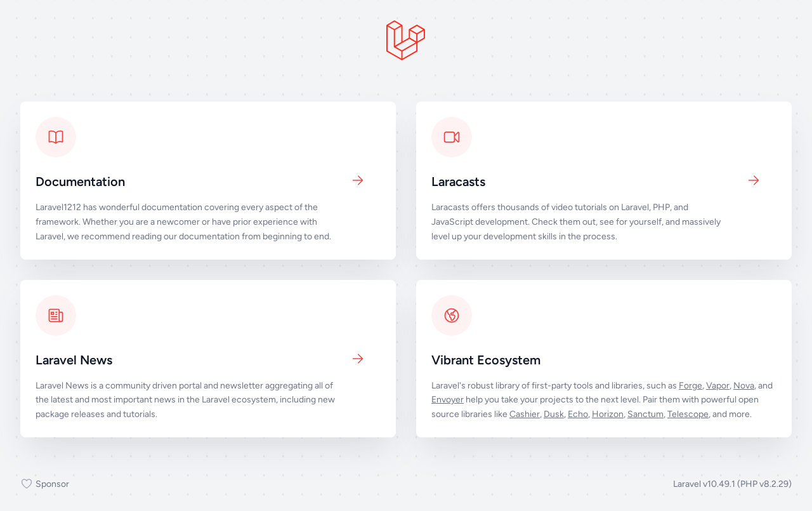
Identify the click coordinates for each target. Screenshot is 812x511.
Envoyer (448, 400)
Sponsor (45, 484)
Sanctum (645, 414)
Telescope (688, 414)
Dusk (554, 414)
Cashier (525, 414)
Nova (744, 386)
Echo (578, 414)
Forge (691, 386)
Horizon (608, 414)
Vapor (718, 386)
